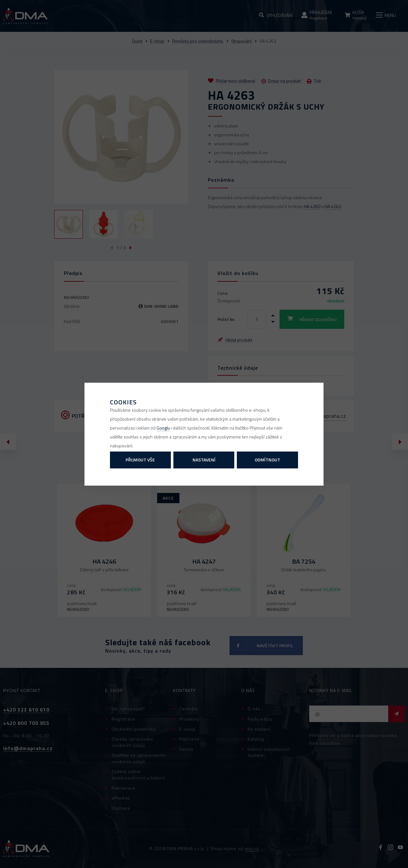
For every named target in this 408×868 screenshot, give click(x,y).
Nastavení (204, 460)
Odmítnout (267, 460)
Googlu (163, 428)
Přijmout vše (140, 460)
